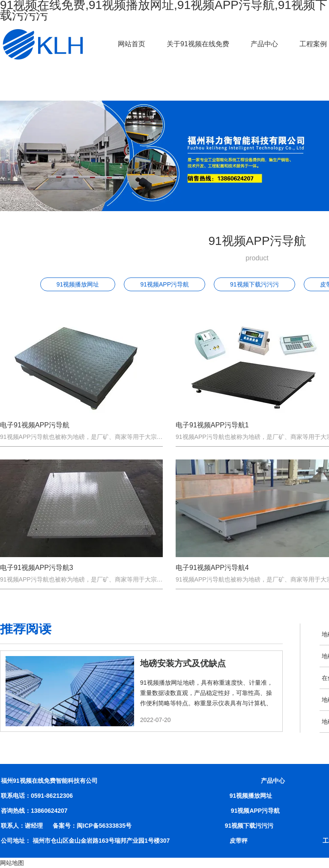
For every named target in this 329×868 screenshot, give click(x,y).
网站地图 (12, 863)
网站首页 (132, 44)
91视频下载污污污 (254, 284)
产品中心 (264, 44)
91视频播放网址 (78, 284)
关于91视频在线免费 (198, 44)
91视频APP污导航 (164, 284)
